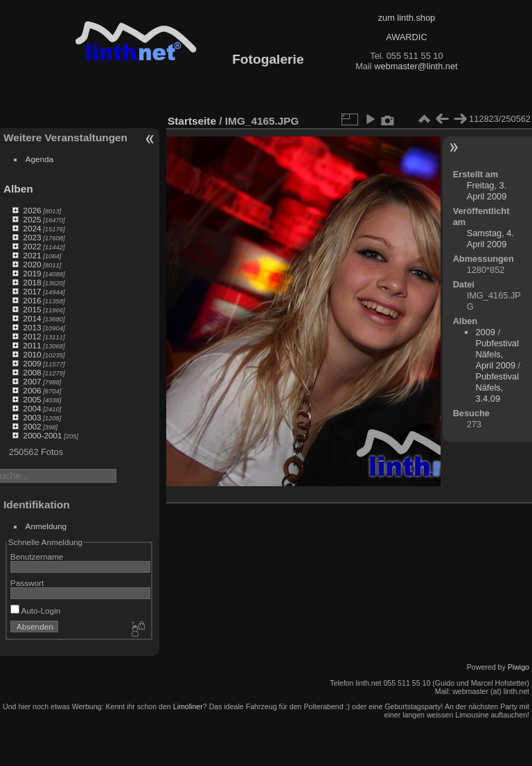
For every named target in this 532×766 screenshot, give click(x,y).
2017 (32, 291)
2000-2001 (42, 435)
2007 (32, 381)
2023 (32, 237)
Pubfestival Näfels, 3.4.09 (497, 388)
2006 (32, 390)
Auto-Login (36, 611)
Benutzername (37, 556)
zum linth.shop (407, 18)
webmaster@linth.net (416, 66)
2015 (32, 309)
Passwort (27, 583)
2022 (32, 246)
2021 (32, 255)
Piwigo (518, 667)
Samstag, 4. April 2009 (490, 239)
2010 (32, 354)
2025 (32, 219)
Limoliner (188, 706)
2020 (32, 264)
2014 (32, 318)
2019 (32, 273)
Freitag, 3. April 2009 (487, 191)
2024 (32, 228)
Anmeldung (46, 526)
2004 (32, 408)
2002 (32, 426)
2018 (32, 282)
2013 (32, 327)
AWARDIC (406, 37)
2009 (32, 363)
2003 (32, 417)
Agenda (40, 159)
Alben (18, 189)
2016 (32, 300)
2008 (32, 372)
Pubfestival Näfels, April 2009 (497, 354)
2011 (32, 345)
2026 (32, 210)
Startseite (192, 121)
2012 (32, 336)
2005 (32, 399)
